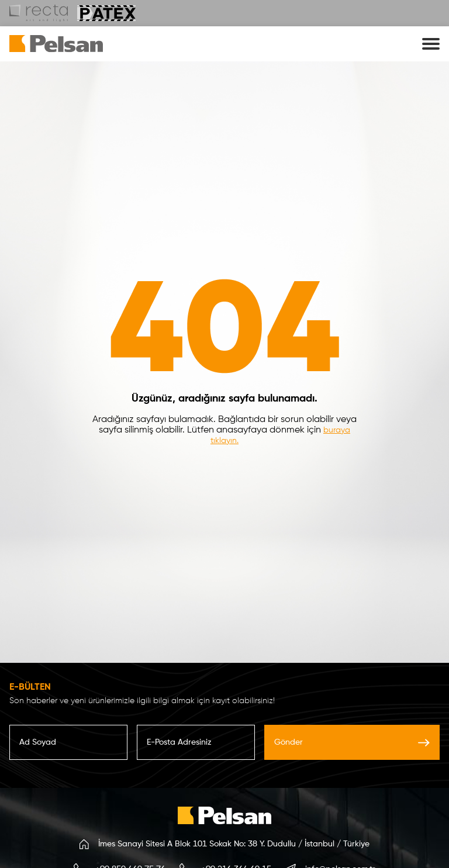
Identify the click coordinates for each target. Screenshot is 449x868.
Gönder (352, 742)
